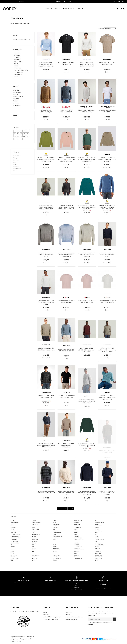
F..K (96, 535)
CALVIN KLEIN (77, 526)
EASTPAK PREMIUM (57, 533)
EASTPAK (76, 533)
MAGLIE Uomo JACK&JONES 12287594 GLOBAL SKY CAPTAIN (107, 500)
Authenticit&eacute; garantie (52, 617)
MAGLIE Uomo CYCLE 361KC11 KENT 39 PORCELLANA (87, 309)
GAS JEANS (56, 538)
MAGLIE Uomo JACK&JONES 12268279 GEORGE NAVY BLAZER (107, 262)
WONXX (55, 560)
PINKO (12, 552)
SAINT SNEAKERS (36, 555)
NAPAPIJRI (34, 548)
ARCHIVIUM (77, 522)
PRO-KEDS (76, 552)
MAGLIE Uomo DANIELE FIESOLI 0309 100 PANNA (87, 119)
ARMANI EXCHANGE (100, 522)
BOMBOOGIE (77, 524)
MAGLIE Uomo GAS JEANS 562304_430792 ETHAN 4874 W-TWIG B (107, 167)
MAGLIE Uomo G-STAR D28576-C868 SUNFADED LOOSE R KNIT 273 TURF (46, 215)
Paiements (69, 612)
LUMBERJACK (77, 545)
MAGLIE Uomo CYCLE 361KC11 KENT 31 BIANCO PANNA (107, 309)
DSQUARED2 (14, 533)
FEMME (56, 8)
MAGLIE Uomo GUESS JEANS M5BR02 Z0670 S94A (46, 404)
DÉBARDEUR (17, 57)
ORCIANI (34, 550)
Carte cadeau (68, 8)
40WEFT (34, 521)
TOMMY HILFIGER (78, 559)
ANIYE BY (55, 522)
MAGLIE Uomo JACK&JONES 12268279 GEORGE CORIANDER (46, 357)
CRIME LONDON (78, 528)
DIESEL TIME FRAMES (15, 531)
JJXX (96, 541)
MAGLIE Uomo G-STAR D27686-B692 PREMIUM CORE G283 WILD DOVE (107, 357)
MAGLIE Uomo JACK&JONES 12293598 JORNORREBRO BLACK (46, 262)
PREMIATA (55, 552)
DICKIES (97, 529)
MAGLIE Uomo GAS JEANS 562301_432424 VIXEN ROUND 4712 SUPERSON (107, 405)
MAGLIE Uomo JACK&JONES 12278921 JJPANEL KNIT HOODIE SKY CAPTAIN (87, 500)
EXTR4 (76, 535)
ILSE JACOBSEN (14, 541)
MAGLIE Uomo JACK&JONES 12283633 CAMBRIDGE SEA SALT (66, 500)
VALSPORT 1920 (99, 559)
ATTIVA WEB (18, 641)
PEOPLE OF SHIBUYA (57, 550)
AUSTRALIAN (35, 524)
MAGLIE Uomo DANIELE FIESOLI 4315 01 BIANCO (107, 119)
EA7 (33, 533)
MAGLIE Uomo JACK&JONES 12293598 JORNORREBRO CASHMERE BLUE (66, 262)
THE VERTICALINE (15, 559)
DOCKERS (55, 531)
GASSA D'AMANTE (78, 538)
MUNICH (97, 547)
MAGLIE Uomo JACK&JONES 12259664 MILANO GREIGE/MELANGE (66, 453)
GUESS (55, 540)
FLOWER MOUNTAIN (58, 536)
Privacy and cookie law (26, 639)
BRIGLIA (97, 524)
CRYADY (97, 528)
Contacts (46, 615)
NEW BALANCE (56, 548)
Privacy (68, 615)
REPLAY (76, 553)
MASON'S (13, 547)
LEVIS (33, 545)
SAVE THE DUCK (57, 555)
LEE (11, 545)
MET (33, 547)
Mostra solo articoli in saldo (22, 39)
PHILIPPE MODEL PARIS (79, 550)
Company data (15, 639)
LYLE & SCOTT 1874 (100, 545)
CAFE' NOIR (56, 526)
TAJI (75, 557)
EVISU (54, 535)
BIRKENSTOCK (56, 524)
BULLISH (13, 526)
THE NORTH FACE (99, 557)
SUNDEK (55, 557)
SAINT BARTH (14, 555)
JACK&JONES (35, 541)
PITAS (33, 552)
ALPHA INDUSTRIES (15, 522)
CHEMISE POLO (18, 75)
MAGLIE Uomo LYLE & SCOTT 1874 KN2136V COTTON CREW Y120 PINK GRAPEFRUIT (66, 167)
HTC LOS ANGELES (99, 540)
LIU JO (54, 545)
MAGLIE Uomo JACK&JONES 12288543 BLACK (66, 63)
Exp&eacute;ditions (71, 619)
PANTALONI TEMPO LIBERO (21, 70)
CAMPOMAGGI (99, 526)
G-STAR (34, 538)
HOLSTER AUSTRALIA (79, 540)
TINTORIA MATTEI (57, 559)
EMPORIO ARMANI (36, 535)
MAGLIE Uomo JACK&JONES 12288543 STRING (107, 63)
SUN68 (33, 557)
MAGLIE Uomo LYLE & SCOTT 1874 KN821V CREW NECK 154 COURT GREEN (87, 215)
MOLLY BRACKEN (78, 547)
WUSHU (97, 560)
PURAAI (12, 553)
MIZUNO (55, 547)
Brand (79, 8)
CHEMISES (17, 55)
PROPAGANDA (98, 552)
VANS (12, 560)
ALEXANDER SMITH (78, 521)
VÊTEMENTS (17, 53)
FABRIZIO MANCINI (15, 536)
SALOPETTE (17, 77)
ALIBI (96, 521)
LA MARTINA (98, 543)
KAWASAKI (77, 543)
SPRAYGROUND (99, 555)
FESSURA (34, 536)
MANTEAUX (17, 59)
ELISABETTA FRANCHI (15, 535)
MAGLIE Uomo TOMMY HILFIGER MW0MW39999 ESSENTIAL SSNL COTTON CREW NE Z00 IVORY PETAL (87, 65)
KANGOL (34, 543)
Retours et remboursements (74, 617)
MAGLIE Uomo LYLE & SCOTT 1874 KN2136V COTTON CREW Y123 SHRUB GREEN (46, 167)
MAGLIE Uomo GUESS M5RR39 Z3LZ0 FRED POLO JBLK (66, 404)
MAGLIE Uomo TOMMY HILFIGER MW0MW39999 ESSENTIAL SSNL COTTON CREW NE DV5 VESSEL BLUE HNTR (46, 66)
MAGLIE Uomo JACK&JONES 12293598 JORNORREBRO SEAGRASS (87, 262)
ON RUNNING (77, 548)
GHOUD (97, 538)
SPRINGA (13, 557)
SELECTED (76, 555)
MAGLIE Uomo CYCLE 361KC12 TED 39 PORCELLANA (66, 309)
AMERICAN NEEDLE (36, 522)
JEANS (16, 66)
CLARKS (34, 528)
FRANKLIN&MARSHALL (16, 538)
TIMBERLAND (35, 559)
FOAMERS (76, 536)
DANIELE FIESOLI (35, 529)
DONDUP (76, 531)
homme (48, 8)
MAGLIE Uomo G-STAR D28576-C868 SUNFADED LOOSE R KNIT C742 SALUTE (66, 215)
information (91, 624)
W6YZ (33, 560)
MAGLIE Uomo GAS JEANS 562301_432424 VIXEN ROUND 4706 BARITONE (46, 453)
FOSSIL (97, 536)
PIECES (97, 550)
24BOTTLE (13, 521)
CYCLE (12, 529)
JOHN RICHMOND (15, 543)
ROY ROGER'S (98, 553)
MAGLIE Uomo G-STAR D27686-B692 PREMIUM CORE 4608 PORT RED (87, 357)
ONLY (12, 550)
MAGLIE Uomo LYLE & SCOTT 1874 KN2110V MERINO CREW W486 (87, 453)
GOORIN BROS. (14, 540)
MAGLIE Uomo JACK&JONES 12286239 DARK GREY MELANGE (46, 499)
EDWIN (97, 533)
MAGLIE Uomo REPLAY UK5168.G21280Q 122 (46, 119)
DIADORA (76, 529)
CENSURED (13, 528)
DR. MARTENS (98, 531)
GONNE (16, 64)
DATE (54, 529)
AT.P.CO (12, 524)
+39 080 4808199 (120, 2)
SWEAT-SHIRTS (18, 62)
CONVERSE (56, 528)
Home (45, 612)
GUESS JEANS (35, 540)
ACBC (54, 521)
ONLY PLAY (98, 548)
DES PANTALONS (19, 72)
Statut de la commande (51, 619)
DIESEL (33, 531)
